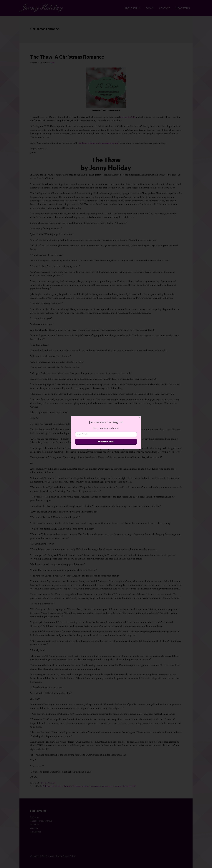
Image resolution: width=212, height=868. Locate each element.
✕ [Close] (139, 417)
